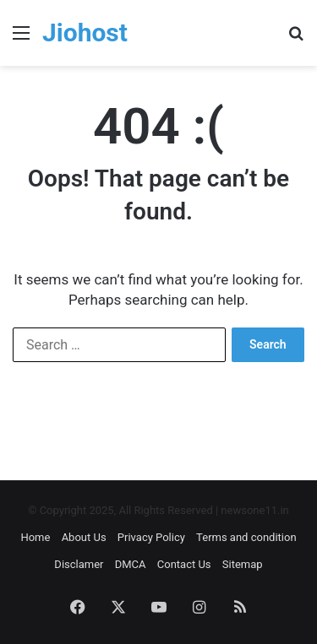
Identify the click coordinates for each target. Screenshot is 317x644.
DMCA (131, 564)
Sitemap (243, 564)
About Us (84, 537)
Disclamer (79, 564)
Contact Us (184, 564)
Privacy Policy (151, 537)
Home (35, 537)
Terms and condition (246, 537)
